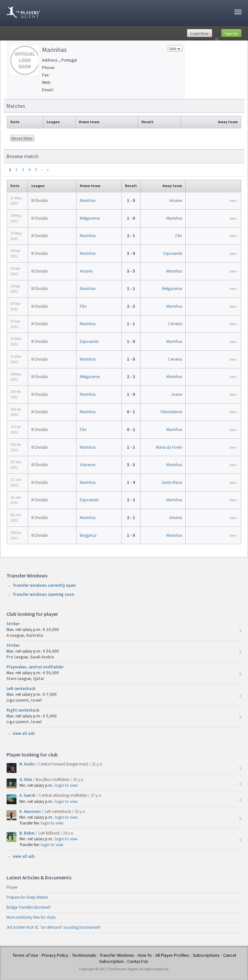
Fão (179, 236)
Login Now (200, 33)
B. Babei (28, 833)
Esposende (173, 253)
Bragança (88, 535)
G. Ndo (26, 780)
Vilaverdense (171, 412)
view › (233, 201)
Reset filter (22, 138)
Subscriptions (206, 955)
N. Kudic (28, 764)
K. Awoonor (31, 811)
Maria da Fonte (169, 447)
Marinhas (88, 200)
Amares (176, 200)
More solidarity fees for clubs (31, 917)
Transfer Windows (117, 955)
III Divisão (40, 200)
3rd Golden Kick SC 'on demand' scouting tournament (53, 927)
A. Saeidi (28, 795)
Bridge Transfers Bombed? (29, 907)
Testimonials (84, 955)
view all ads (24, 733)
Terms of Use (25, 955)
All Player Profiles (172, 955)
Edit (175, 49)
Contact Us (138, 961)
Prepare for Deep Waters (27, 897)
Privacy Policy (55, 955)
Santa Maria (172, 482)
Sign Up (231, 33)
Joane (177, 394)
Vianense (88, 465)
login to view (66, 785)
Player (12, 887)
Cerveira (175, 324)
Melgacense (90, 218)
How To (145, 955)
